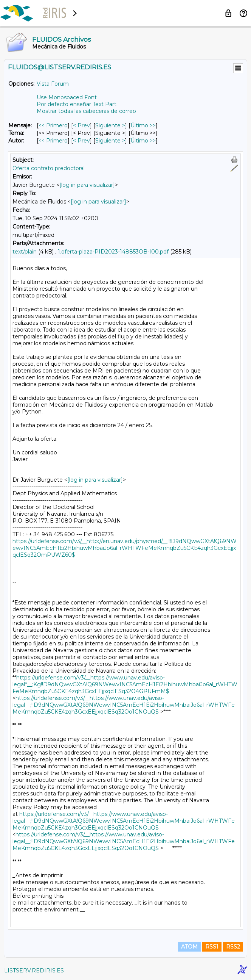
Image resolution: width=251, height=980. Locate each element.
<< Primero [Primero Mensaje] (53, 125)
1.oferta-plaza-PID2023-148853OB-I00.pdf (113, 252)
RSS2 (233, 947)
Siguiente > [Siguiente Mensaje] (110, 125)
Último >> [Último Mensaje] (143, 125)
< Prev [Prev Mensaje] (81, 125)
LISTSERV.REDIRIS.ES (34, 971)
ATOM (189, 947)
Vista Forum (53, 84)
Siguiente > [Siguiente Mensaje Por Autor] (110, 141)
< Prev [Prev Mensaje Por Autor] (81, 141)
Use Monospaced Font (67, 97)
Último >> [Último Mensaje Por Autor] (143, 141)
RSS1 (212, 947)
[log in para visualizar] (87, 185)
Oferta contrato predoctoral (49, 168)
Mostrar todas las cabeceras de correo (86, 111)
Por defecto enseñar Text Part (77, 104)
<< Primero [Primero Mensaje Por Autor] (53, 141)
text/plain (25, 252)
